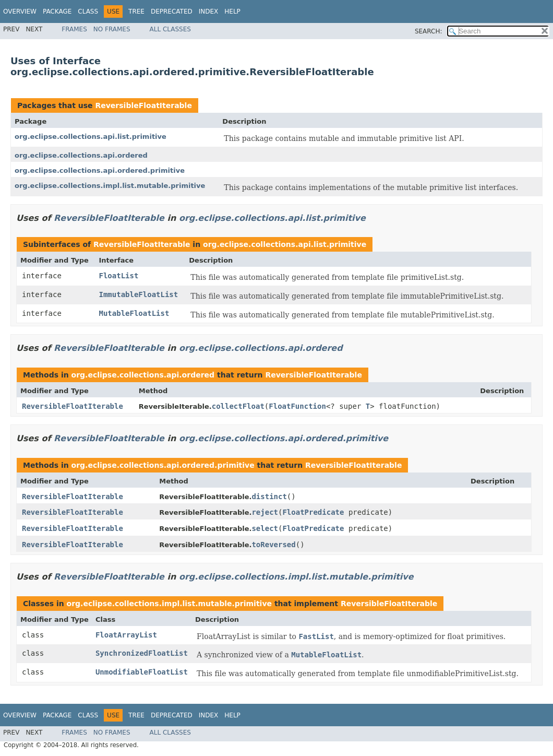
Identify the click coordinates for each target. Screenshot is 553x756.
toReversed (273, 545)
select (265, 528)
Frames (74, 29)
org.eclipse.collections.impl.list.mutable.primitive (110, 186)
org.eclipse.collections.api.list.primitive (91, 137)
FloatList (118, 276)
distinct (269, 497)
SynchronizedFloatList (142, 653)
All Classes (170, 29)
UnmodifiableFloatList (142, 672)
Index (209, 11)
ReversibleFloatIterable (143, 105)
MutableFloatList (134, 313)
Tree (136, 11)
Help (232, 11)
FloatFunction (297, 406)
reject (265, 512)
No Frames (112, 29)
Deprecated (172, 11)
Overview (20, 11)
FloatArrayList (126, 635)
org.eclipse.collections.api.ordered (81, 155)
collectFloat (238, 406)
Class (88, 11)
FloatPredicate (313, 512)
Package (57, 11)
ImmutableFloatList (138, 294)
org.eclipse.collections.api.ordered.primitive (100, 170)
